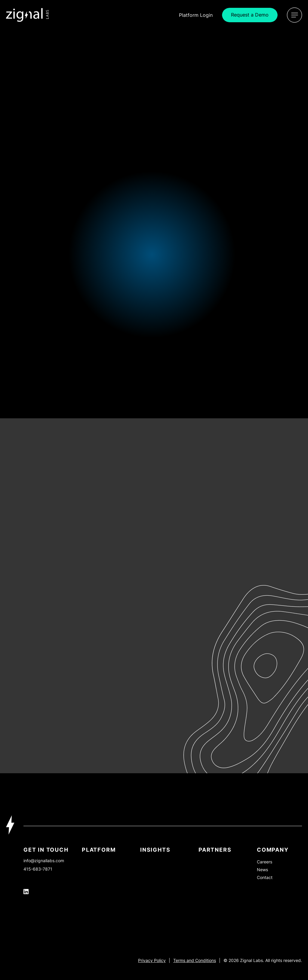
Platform (99, 850)
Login (196, 15)
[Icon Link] (28, 15)
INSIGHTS (155, 850)
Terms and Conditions (195, 960)
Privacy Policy (152, 960)
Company (273, 850)
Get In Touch (46, 850)
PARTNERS (215, 850)
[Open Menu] (294, 15)
